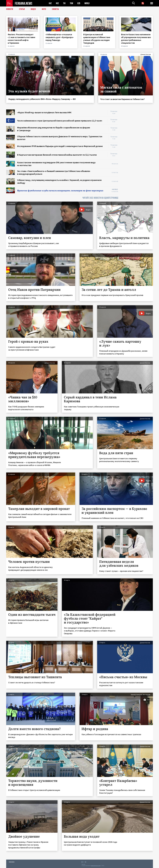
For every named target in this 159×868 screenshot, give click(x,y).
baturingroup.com (96, 866)
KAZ (50, 3)
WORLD (87, 3)
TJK (64, 3)
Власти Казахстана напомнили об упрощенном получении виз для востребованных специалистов (136, 39)
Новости (10, 9)
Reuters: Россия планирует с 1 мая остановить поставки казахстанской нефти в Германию (21, 39)
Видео (33, 9)
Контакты (12, 862)
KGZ (57, 3)
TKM (71, 3)
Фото (44, 9)
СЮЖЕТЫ (55, 9)
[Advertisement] (138, 142)
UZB (79, 3)
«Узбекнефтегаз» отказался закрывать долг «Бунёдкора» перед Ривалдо (60, 37)
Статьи (22, 9)
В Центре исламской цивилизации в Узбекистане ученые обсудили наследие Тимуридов (97, 39)
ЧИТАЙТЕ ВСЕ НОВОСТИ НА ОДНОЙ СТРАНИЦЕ (100, 198)
